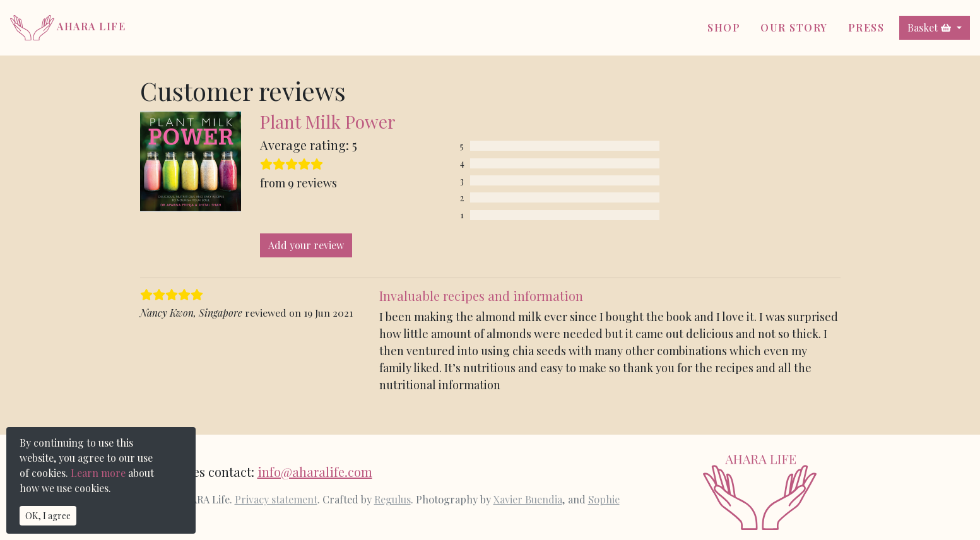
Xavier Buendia (528, 499)
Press (866, 27)
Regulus (393, 499)
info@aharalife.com (315, 472)
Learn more (98, 473)
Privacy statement (276, 499)
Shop (724, 27)
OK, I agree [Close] (48, 516)
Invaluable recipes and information (481, 296)
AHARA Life (68, 26)
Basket (929, 27)
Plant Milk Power (328, 121)
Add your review (306, 245)
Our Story (794, 27)
